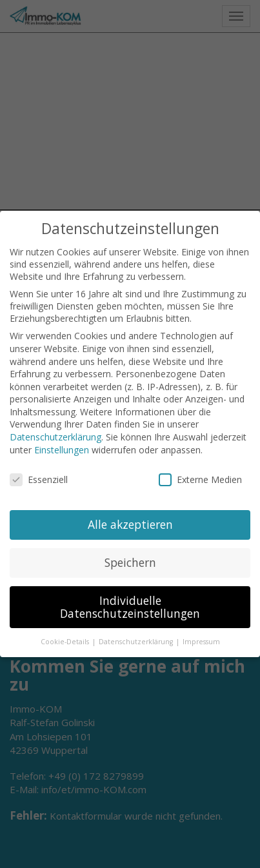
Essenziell (39, 479)
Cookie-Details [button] (66, 642)
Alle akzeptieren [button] (130, 524)
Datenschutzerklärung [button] (137, 642)
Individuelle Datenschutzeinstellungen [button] (130, 607)
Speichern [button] (130, 562)
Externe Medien (200, 479)
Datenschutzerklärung (55, 437)
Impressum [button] (201, 642)
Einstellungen (62, 450)
